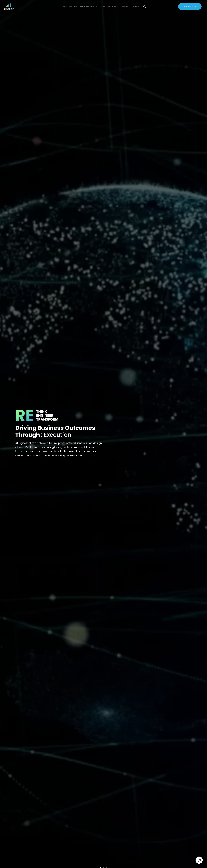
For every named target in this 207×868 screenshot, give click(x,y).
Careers (135, 6)
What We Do (70, 6)
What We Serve (109, 6)
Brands (124, 6)
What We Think (89, 6)
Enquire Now (190, 6)
